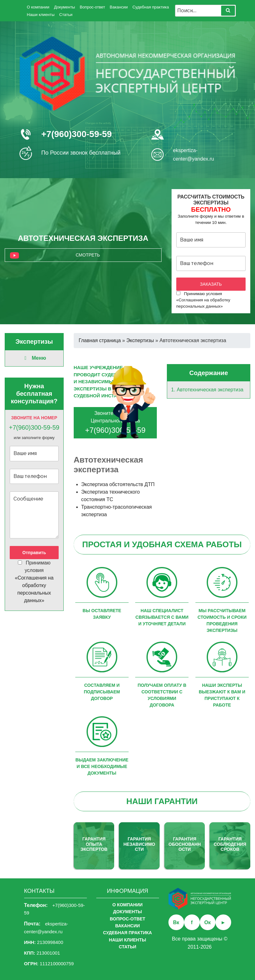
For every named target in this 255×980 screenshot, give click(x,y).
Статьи (66, 15)
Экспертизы (140, 340)
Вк (176, 922)
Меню (34, 358)
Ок (207, 922)
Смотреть (88, 255)
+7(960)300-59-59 (77, 134)
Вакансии (119, 7)
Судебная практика (151, 7)
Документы (64, 7)
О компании (38, 7)
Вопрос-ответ (92, 7)
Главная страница (100, 340)
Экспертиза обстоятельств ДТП (118, 484)
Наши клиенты (41, 15)
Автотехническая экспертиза (210, 390)
